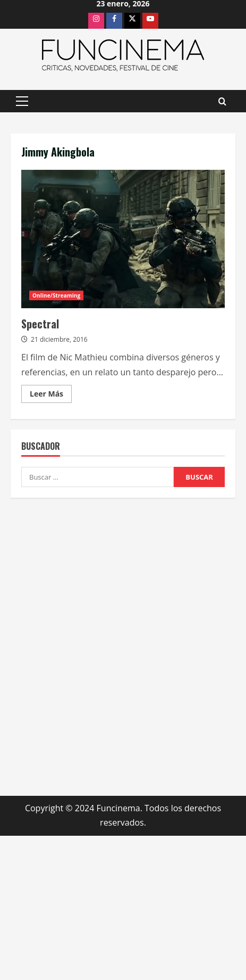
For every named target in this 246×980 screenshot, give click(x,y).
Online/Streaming (56, 295)
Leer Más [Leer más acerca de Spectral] (51, 396)
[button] (22, 101)
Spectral (123, 239)
